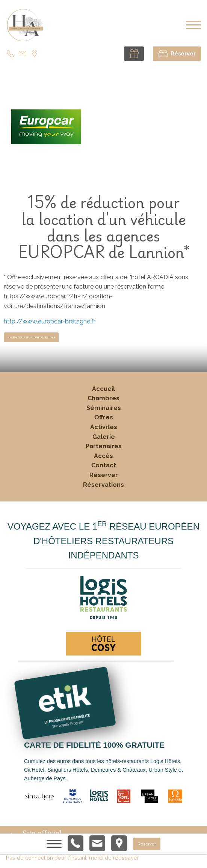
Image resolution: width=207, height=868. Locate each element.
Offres (104, 417)
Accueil (103, 389)
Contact (104, 465)
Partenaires (104, 446)
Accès (103, 456)
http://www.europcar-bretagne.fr (50, 321)
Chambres (103, 398)
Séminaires (104, 408)
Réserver (104, 475)
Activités (104, 427)
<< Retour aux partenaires (31, 337)
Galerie (104, 437)
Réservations (103, 485)
